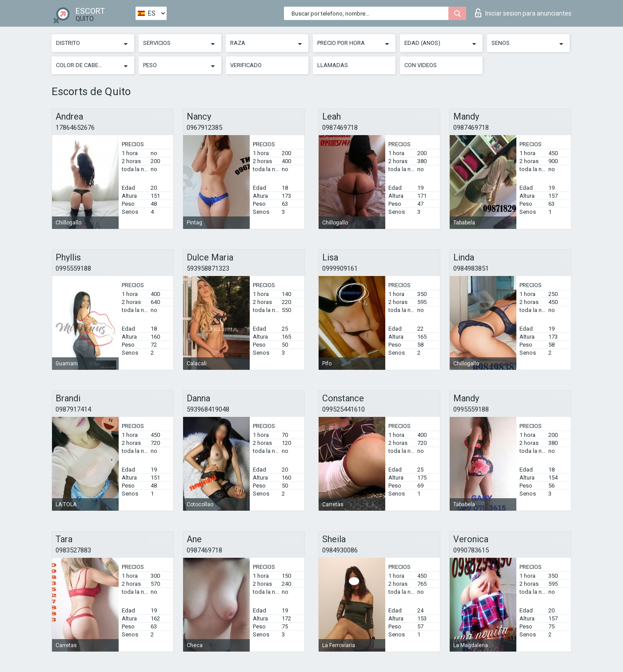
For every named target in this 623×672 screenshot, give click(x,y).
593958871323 (208, 268)
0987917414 (73, 409)
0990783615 (471, 550)
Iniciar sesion (523, 13)
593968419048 (208, 409)
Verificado (246, 65)
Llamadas (333, 65)
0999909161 (340, 268)
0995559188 (73, 268)
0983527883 (73, 550)
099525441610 (343, 409)
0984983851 (471, 268)
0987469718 (340, 128)
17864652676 (75, 128)
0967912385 (204, 128)
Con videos (421, 65)
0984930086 (340, 550)
